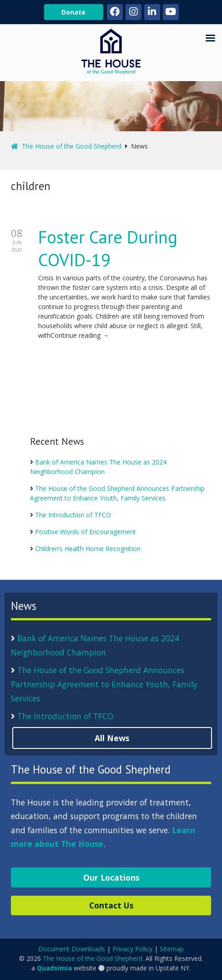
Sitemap (172, 949)
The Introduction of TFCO (73, 515)
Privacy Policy (132, 949)
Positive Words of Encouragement (86, 532)
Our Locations (111, 877)
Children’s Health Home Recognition (88, 549)
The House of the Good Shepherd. (93, 958)
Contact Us (111, 905)
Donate (73, 12)
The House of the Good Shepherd (66, 146)
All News (112, 738)
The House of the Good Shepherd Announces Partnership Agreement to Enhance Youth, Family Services (104, 684)
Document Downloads (72, 949)
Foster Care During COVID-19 (108, 248)
